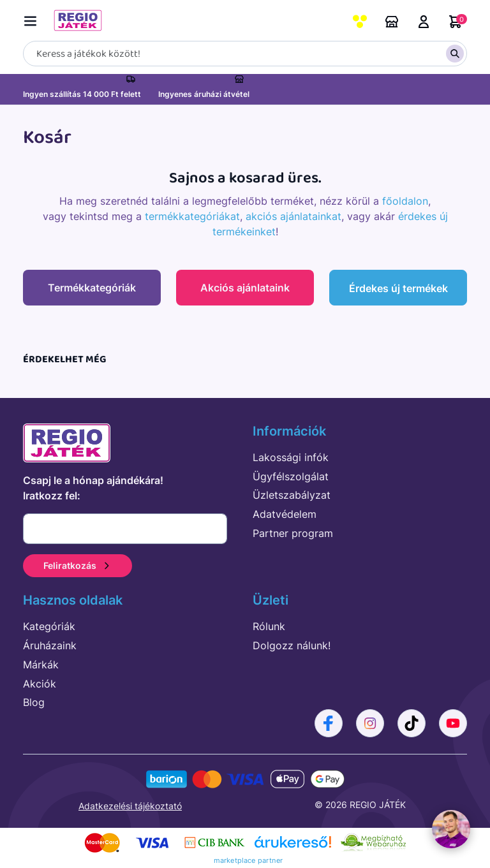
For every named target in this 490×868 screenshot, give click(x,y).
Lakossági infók (291, 457)
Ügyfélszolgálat (291, 475)
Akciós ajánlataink (245, 288)
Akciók (40, 682)
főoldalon (405, 201)
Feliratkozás (78, 565)
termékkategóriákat (192, 216)
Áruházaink (392, 22)
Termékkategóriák (92, 288)
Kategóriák (49, 626)
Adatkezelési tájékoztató (130, 805)
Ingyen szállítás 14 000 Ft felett (82, 94)
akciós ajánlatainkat (293, 216)
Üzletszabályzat (292, 494)
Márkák (41, 664)
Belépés (424, 22)
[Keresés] (245, 54)
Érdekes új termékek (398, 288)
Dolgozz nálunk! (292, 645)
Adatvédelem (285, 513)
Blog (34, 702)
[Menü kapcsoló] (33, 19)
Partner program (293, 533)
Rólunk (269, 626)
